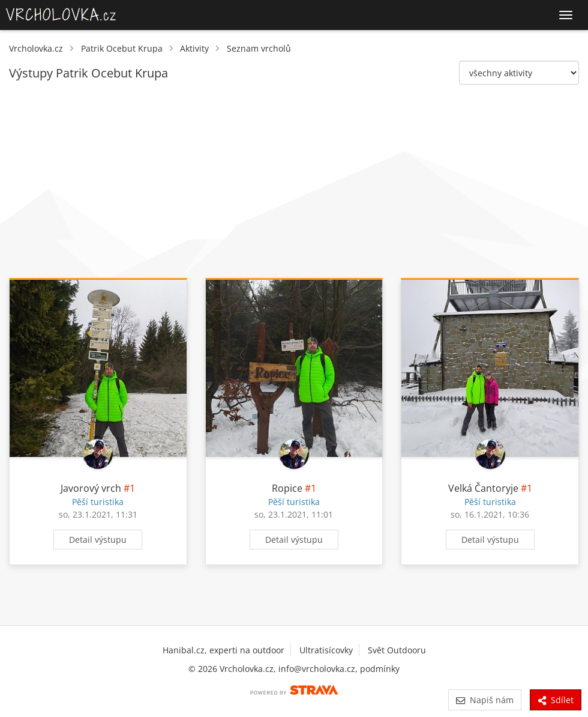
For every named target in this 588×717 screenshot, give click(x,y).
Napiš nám (484, 700)
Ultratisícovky (326, 650)
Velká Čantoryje (483, 488)
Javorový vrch (91, 488)
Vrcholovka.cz (36, 48)
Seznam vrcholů (259, 48)
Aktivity (194, 48)
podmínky (380, 669)
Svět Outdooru (397, 650)
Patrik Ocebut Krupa (122, 48)
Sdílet (556, 700)
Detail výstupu (98, 540)
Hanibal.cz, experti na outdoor (223, 650)
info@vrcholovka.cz (317, 669)
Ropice (287, 488)
